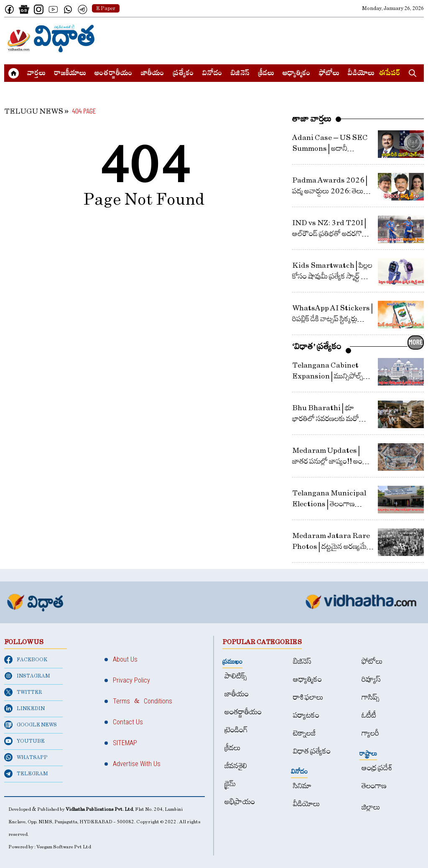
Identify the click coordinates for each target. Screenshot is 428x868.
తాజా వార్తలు (312, 119)
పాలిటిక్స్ (236, 676)
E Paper (106, 8)
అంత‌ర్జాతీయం (113, 74)
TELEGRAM (26, 774)
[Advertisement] (272, 38)
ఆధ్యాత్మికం (297, 74)
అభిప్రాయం (240, 802)
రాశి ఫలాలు (308, 697)
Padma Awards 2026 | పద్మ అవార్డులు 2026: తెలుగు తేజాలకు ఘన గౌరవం (331, 191)
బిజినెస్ (240, 74)
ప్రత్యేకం (183, 74)
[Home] (51, 38)
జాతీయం (153, 74)
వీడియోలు (361, 74)
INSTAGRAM (27, 676)
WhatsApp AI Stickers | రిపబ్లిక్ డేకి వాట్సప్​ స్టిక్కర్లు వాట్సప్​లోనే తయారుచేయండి (332, 319)
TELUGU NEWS (34, 111)
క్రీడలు (266, 74)
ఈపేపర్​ (389, 74)
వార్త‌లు (36, 74)
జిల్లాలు (371, 807)
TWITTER (23, 692)
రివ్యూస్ (371, 679)
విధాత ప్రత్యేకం (312, 751)
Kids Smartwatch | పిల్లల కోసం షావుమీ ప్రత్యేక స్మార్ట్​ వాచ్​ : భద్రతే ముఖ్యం (332, 276)
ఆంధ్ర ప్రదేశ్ (377, 768)
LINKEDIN (24, 708)
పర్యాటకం (306, 715)
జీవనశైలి (236, 766)
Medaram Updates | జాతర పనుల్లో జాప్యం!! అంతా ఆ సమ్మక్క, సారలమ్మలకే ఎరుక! (333, 461)
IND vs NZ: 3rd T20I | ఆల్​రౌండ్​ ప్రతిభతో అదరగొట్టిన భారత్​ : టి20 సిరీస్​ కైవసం (332, 234)
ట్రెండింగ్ (236, 730)
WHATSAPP (26, 757)
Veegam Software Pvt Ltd (64, 847)
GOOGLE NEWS (31, 725)
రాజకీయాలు (70, 74)
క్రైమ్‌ (230, 784)
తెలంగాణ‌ (374, 786)
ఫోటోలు (329, 74)
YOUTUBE (24, 741)
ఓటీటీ (369, 715)
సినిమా (302, 786)
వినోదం (212, 74)
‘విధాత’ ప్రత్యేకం (317, 346)
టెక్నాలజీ (304, 733)
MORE (415, 342)
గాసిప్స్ (371, 697)
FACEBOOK (26, 660)
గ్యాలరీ (370, 733)
